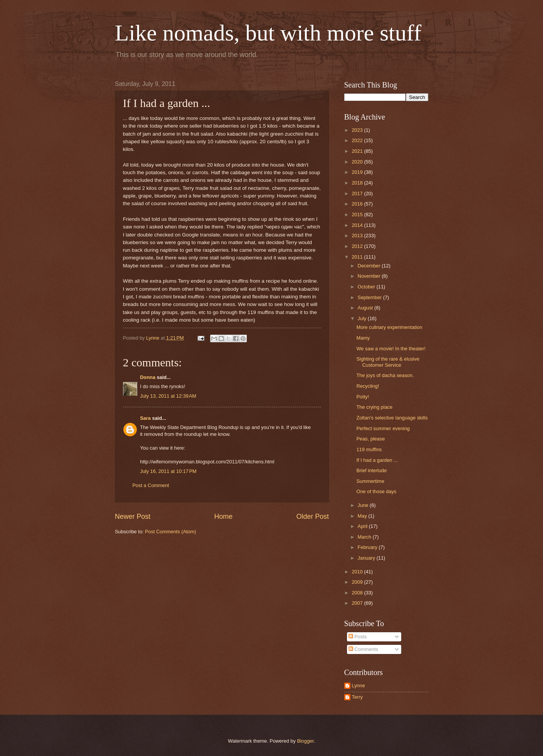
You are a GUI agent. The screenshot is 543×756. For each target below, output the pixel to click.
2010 (358, 572)
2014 (358, 225)
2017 (358, 193)
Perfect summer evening (383, 428)
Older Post (312, 516)
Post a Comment (151, 485)
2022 (358, 140)
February (368, 547)
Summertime (370, 481)
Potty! (363, 397)
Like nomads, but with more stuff (268, 33)
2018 (358, 183)
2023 (358, 130)
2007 (358, 603)
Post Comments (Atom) (170, 532)
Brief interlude (372, 470)
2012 (358, 246)
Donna (148, 377)
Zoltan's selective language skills (392, 418)
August (366, 308)
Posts (358, 637)
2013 (358, 236)
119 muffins (369, 449)
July (363, 318)
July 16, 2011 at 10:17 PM (169, 471)
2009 (358, 582)
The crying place (374, 407)
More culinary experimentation (389, 327)
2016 (358, 204)
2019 (358, 172)
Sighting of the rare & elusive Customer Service (388, 362)
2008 (358, 593)
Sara (146, 418)
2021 (358, 151)
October (367, 287)
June (364, 505)
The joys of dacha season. (385, 375)
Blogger (305, 741)
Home (223, 516)
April (363, 526)
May (363, 516)
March (365, 537)
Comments (363, 649)
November (370, 276)
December (370, 266)
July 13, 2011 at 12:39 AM (168, 396)
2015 (358, 214)
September (370, 297)
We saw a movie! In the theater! (391, 349)
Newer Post (133, 516)
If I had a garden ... (377, 460)
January (367, 558)
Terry (357, 697)
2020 (358, 162)
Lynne (359, 686)
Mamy (363, 338)
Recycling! (368, 386)
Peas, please (371, 439)
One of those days (377, 491)
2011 (358, 257)
